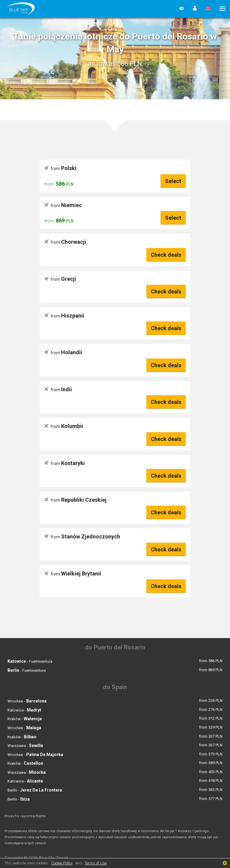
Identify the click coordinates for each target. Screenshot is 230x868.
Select (173, 181)
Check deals (166, 255)
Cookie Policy (62, 863)
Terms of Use (96, 863)
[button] (195, 9)
